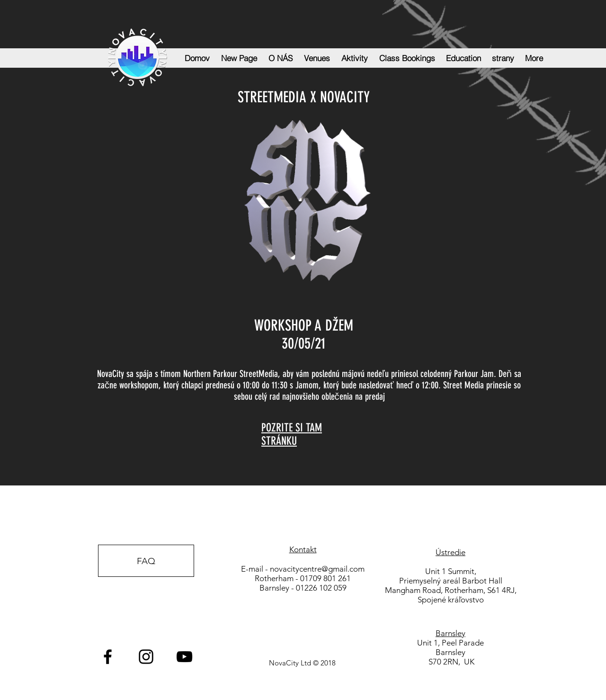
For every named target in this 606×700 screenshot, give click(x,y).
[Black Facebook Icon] (108, 657)
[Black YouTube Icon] (184, 657)
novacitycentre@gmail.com (317, 569)
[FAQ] (146, 561)
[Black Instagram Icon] (146, 657)
